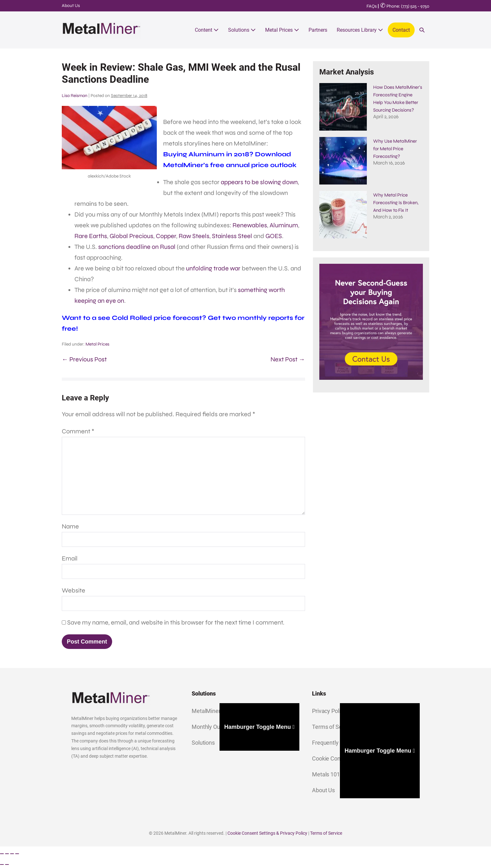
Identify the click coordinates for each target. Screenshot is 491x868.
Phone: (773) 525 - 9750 (405, 6)
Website (73, 590)
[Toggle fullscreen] (7, 854)
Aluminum (284, 225)
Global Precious (131, 236)
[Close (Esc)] (17, 854)
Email (70, 558)
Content (207, 30)
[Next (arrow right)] (7, 865)
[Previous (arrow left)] (2, 865)
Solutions (242, 30)
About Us (71, 6)
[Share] (12, 854)
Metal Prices (282, 30)
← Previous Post (84, 359)
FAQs (372, 6)
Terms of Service (326, 833)
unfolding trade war (213, 268)
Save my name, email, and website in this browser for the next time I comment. (176, 622)
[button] (422, 30)
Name (70, 526)
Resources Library (360, 30)
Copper (166, 236)
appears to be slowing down (259, 182)
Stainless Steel (232, 236)
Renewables (250, 225)
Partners (318, 30)
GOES (274, 236)
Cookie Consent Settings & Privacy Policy (267, 833)
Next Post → (288, 359)
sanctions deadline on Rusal (137, 247)
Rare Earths (91, 236)
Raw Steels (194, 236)
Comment (78, 431)
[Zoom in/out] (2, 854)
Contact (401, 30)
